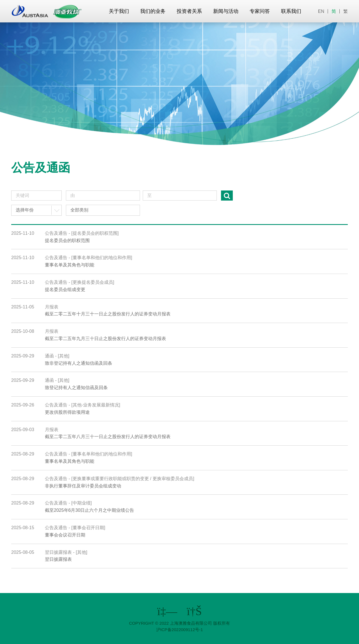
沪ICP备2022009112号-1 (180, 630)
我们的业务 (153, 11)
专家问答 (260, 11)
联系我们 (291, 11)
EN (321, 11)
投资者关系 (189, 11)
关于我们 (119, 11)
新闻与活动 (226, 11)
